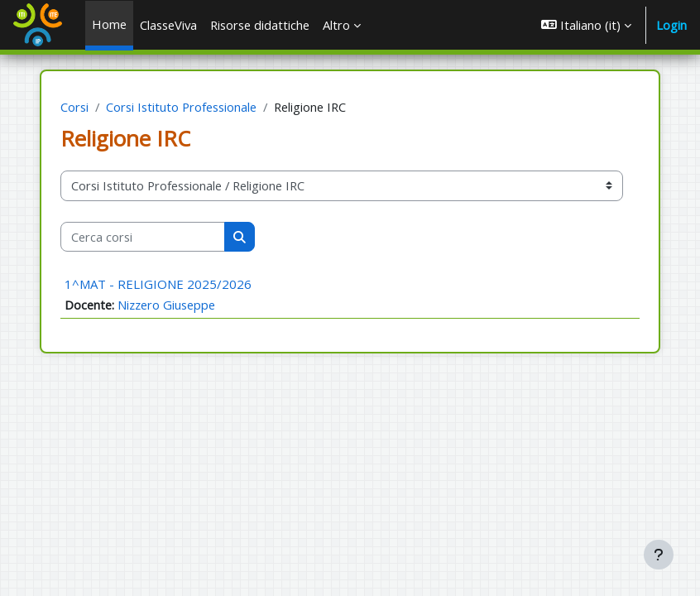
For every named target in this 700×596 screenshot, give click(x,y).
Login (671, 25)
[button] (586, 25)
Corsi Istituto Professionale (181, 107)
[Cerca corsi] (143, 237)
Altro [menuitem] (336, 25)
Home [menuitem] (109, 24)
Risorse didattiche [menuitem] (260, 25)
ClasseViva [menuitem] (168, 25)
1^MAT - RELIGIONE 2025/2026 (158, 284)
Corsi (74, 107)
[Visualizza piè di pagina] (659, 555)
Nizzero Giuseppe (166, 305)
